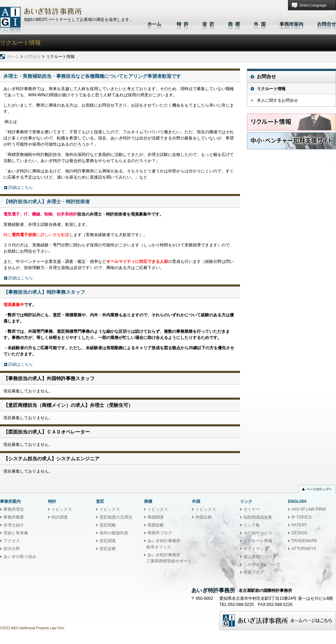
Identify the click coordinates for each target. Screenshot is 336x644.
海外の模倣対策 (114, 533)
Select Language (313, 5)
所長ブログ (254, 572)
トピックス (62, 509)
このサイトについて (262, 564)
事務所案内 (291, 23)
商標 (234, 23)
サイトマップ (256, 549)
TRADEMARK (304, 541)
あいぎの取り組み (20, 557)
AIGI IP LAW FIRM (309, 509)
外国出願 (204, 517)
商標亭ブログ (160, 533)
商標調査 (156, 517)
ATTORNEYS (304, 549)
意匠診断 (108, 549)
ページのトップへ (317, 490)
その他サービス (258, 533)
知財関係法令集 (258, 517)
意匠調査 (108, 541)
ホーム (155, 23)
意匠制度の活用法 (116, 517)
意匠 (208, 23)
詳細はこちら (21, 187)
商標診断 (156, 525)
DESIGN (299, 533)
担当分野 (12, 549)
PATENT (299, 525)
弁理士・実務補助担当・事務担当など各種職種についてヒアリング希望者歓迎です (92, 76)
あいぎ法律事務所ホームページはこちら (278, 621)
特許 (183, 23)
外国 (260, 23)
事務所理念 (14, 509)
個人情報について (260, 557)
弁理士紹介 (14, 525)
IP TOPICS (302, 517)
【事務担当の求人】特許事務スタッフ (44, 292)
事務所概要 (14, 517)
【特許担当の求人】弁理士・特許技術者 (47, 202)
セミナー (252, 509)
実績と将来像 (16, 533)
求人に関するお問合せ (277, 100)
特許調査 (60, 517)
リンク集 (252, 525)
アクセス (12, 541)
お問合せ (325, 23)
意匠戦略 (108, 525)
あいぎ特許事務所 (10, 20)
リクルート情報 (271, 89)
